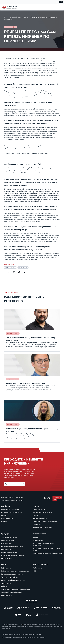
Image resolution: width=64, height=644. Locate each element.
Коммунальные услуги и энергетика (12, 574)
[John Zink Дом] (10, 7)
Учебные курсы (37, 568)
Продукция (5, 534)
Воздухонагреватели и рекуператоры (13, 555)
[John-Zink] (5, 17)
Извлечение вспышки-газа (9, 552)
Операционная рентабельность (42, 513)
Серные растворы (7, 558)
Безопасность (37, 525)
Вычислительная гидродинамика (11, 513)
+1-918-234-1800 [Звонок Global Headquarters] (19, 497)
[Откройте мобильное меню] (61, 7)
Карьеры (4, 522)
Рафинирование (6, 568)
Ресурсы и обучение (15, 17)
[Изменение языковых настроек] (61, 2)
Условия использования (29, 635)
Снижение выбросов (39, 510)
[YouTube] (49, 498)
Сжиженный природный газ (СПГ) (12, 592)
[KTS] (18, 615)
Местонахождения (7, 519)
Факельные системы (8, 540)
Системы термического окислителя (12, 546)
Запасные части (38, 540)
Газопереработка (7, 595)
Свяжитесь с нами (57, 498)
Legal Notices (19, 635)
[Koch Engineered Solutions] (32, 601)
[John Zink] (23, 608)
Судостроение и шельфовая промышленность (16, 589)
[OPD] (29, 615)
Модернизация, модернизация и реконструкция (47, 553)
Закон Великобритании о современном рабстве (13, 637)
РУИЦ (26, 17)
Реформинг (5, 586)
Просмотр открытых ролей (15, 484)
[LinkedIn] (45, 498)
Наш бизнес (6, 506)
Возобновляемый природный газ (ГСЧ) (13, 580)
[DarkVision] (43, 615)
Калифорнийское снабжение (8, 635)
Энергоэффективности (40, 519)
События (4, 516)
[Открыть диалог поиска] (57, 2)
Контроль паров (6, 543)
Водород (35, 516)
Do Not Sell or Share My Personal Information (35, 637)
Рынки (4, 565)
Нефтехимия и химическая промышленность (15, 571)
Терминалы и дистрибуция (10, 577)
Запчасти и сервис (40, 534)
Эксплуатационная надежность (42, 528)
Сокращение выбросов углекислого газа (45, 522)
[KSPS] (56, 608)
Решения (36, 506)
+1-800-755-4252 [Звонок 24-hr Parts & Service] (19, 501)
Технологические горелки (9, 537)
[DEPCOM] (8, 608)
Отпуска (35, 537)
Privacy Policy (38, 635)
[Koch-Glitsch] (41, 608)
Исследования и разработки (10, 510)
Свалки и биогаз (6, 549)
